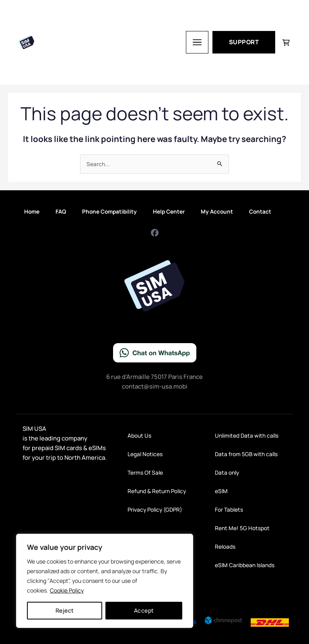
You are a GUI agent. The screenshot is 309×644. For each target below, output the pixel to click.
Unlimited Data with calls (247, 435)
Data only (227, 472)
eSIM (221, 491)
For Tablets (229, 509)
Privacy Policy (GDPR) (155, 509)
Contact (260, 211)
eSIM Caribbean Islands (245, 565)
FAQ (61, 211)
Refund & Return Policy (157, 491)
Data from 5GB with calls (246, 454)
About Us (139, 435)
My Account (217, 211)
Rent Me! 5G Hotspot (242, 528)
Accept (144, 610)
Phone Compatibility (109, 211)
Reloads (225, 546)
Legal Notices (145, 454)
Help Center (169, 211)
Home (32, 211)
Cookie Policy (67, 590)
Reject (65, 610)
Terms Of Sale (145, 472)
